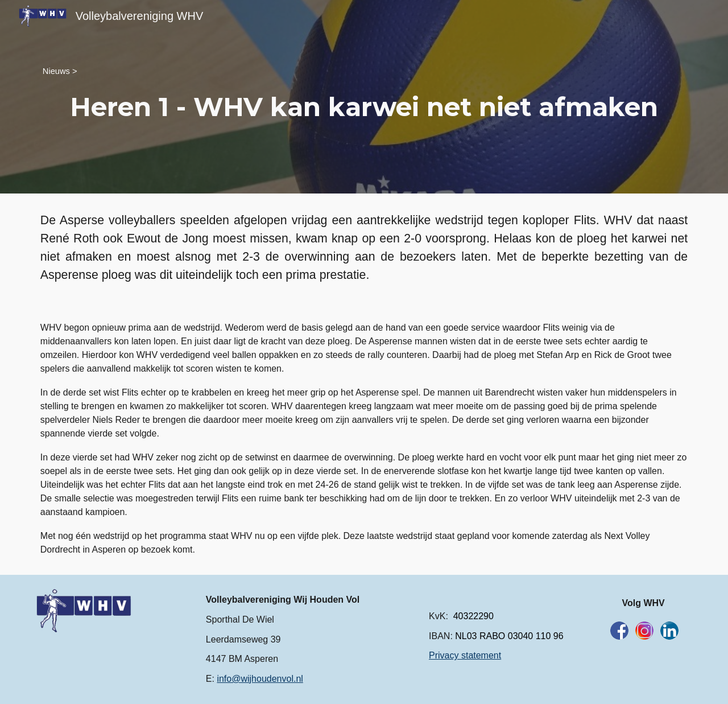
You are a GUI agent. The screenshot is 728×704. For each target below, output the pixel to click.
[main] (364, 107)
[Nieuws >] (60, 71)
